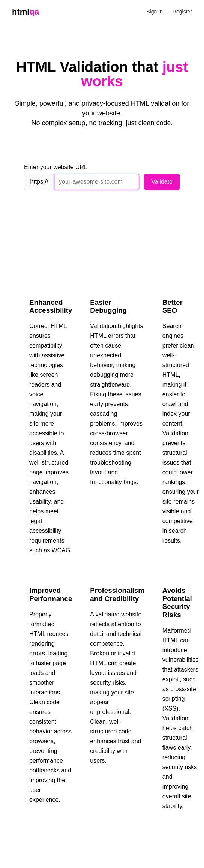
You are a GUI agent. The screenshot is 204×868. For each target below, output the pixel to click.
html (25, 12)
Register (182, 12)
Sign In (154, 12)
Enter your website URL (56, 167)
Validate (162, 182)
